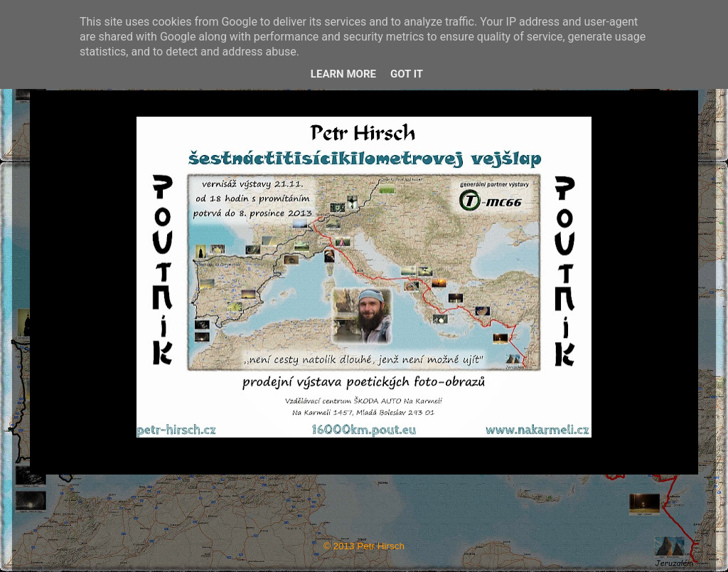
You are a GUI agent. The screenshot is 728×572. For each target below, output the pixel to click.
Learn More (343, 74)
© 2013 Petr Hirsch (364, 546)
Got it (407, 74)
